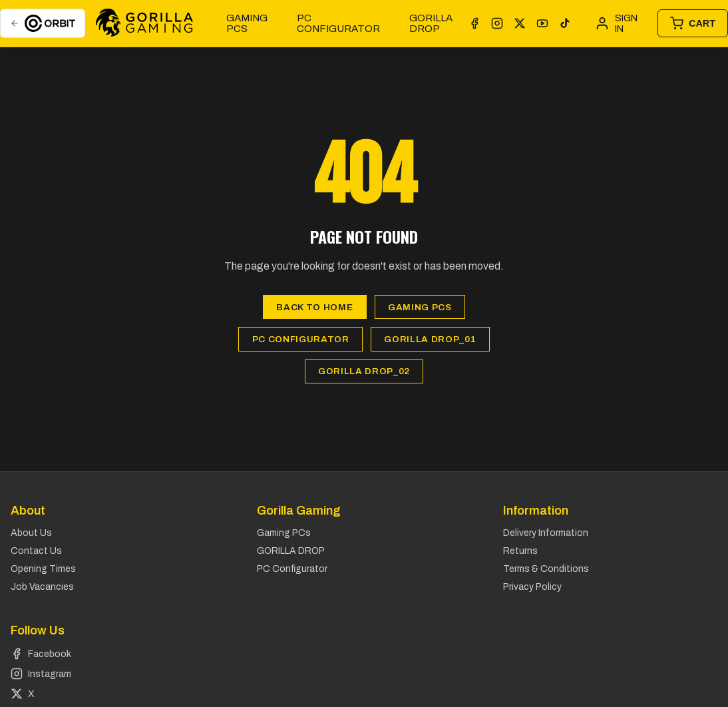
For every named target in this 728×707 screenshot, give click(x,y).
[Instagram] (497, 23)
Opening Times (43, 569)
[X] (520, 23)
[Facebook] (474, 23)
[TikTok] (565, 23)
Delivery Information (546, 533)
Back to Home (314, 307)
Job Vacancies (42, 587)
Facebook (41, 654)
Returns (520, 551)
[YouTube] (542, 23)
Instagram (41, 674)
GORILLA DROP (431, 23)
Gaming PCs (247, 23)
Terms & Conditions (546, 569)
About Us (31, 533)
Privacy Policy (532, 587)
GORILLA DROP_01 (430, 339)
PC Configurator (338, 23)
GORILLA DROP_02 (364, 371)
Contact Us (36, 551)
